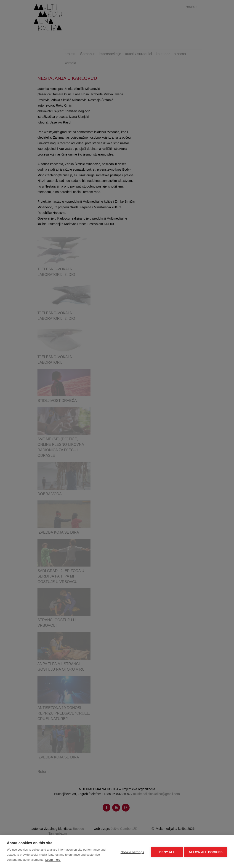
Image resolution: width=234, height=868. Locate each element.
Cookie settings (131, 852)
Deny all (166, 852)
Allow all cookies (206, 852)
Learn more (53, 860)
